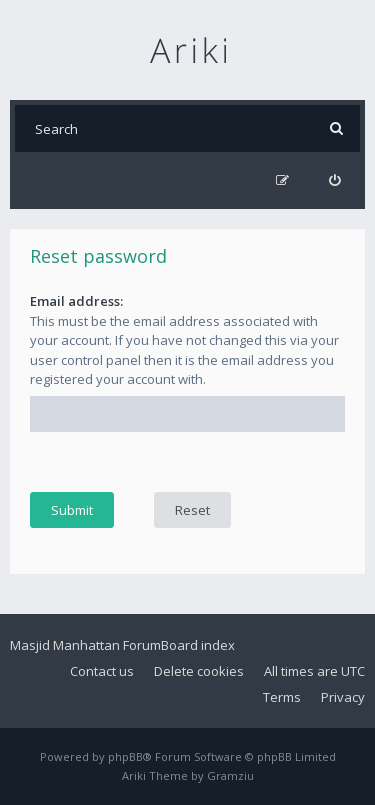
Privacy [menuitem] (343, 697)
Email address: (76, 301)
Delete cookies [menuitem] (199, 671)
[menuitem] (334, 180)
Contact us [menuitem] (102, 671)
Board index (198, 645)
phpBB (125, 756)
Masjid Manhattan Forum (85, 645)
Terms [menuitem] (282, 697)
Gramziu (230, 775)
